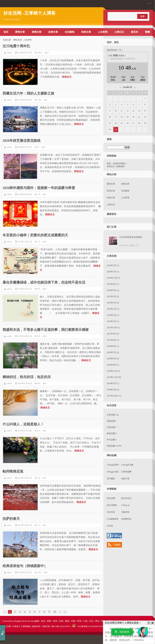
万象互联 (125, 512)
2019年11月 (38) (114, 377)
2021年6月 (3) (113, 340)
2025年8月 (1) (113, 284)
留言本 (135, 32)
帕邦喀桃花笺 (13, 471)
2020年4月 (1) (113, 365)
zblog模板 (35, 621)
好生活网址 (112, 505)
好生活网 (111, 498)
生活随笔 (70, 32)
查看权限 (120, 166)
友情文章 (53, 32)
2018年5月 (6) (113, 390)
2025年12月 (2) (113, 278)
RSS (149, 3)
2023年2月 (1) (113, 321)
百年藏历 (111, 479)
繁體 (147, 32)
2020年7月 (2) (113, 352)
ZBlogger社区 (113, 472)
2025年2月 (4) (113, 303)
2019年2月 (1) (113, 383)
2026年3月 (127, 87)
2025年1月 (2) (113, 309)
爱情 (49, 621)
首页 (6, 32)
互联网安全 (126, 519)
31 (116, 130)
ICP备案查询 (113, 519)
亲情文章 (37, 32)
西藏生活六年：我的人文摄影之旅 (28, 93)
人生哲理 (103, 32)
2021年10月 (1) (113, 328)
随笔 (67, 621)
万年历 (110, 526)
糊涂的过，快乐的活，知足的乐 (27, 377)
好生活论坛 (126, 498)
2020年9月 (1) (113, 346)
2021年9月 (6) (113, 334)
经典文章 (86, 32)
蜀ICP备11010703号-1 (61, 626)
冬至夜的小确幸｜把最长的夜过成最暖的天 (35, 235)
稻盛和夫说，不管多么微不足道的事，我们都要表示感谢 (46, 330)
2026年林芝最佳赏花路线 (22, 141)
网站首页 (18, 40)
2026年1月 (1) (113, 272)
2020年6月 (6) (113, 359)
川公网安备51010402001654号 (88, 626)
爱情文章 (20, 32)
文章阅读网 (126, 472)
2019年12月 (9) (113, 371)
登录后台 (111, 166)
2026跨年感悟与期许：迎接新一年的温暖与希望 (39, 188)
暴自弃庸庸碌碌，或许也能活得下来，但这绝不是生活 (44, 282)
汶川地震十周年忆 (16, 46)
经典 (73, 621)
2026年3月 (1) (113, 265)
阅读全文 (67, 77)
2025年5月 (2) (113, 290)
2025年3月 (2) (113, 296)
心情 (85, 621)
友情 (61, 621)
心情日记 (119, 32)
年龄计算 (125, 479)
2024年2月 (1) (113, 315)
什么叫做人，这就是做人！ (23, 424)
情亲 (55, 621)
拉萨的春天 (11, 519)
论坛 (91, 621)
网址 (97, 621)
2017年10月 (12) (114, 396)
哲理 (79, 621)
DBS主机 (111, 512)
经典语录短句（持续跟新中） (25, 566)
